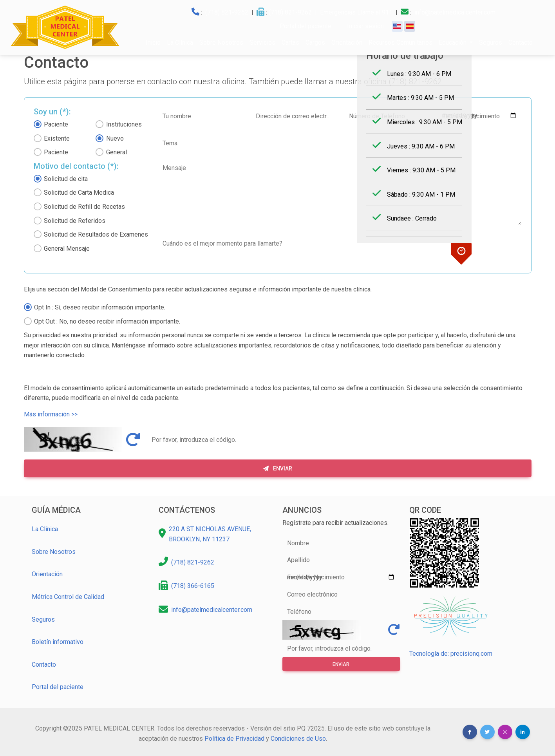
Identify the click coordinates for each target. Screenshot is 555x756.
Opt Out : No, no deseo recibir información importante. (107, 321)
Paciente (56, 124)
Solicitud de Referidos (75, 221)
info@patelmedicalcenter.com (455, 12)
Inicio (153, 43)
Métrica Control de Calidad (68, 597)
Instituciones (124, 124)
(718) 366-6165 (193, 586)
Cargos (315, 43)
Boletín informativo (58, 642)
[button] (470, 732)
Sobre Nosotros (221, 43)
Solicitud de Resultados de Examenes (96, 234)
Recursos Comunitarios (400, 43)
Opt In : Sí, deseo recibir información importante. (100, 307)
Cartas (290, 43)
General (117, 152)
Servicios (262, 43)
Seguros (491, 43)
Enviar (278, 468)
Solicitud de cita (66, 179)
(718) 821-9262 (227, 12)
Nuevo (115, 138)
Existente (57, 138)
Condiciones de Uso (298, 739)
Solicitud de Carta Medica (79, 193)
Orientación (347, 43)
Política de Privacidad (234, 739)
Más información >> (51, 414)
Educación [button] (453, 43)
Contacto (521, 43)
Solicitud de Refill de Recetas (84, 207)
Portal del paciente (58, 687)
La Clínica (180, 43)
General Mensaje (67, 249)
